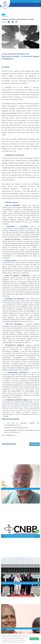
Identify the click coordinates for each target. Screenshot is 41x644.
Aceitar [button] (34, 639)
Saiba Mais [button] (21, 642)
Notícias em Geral (35, 445)
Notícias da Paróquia (35, 443)
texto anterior (9, 71)
